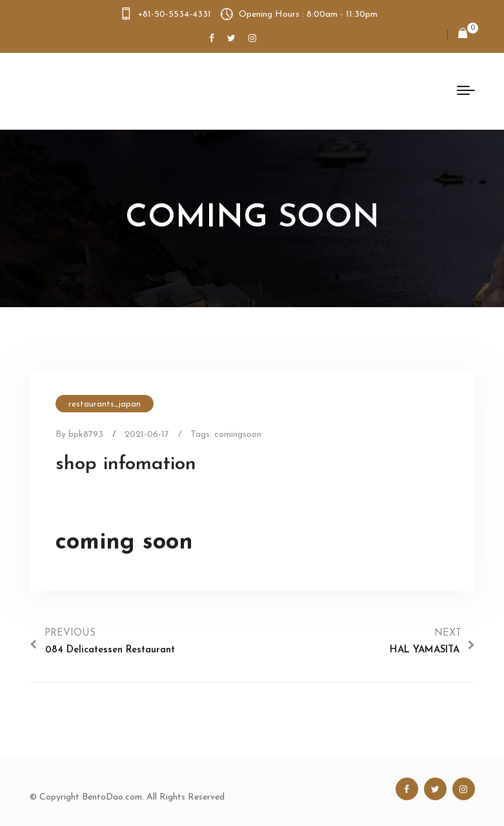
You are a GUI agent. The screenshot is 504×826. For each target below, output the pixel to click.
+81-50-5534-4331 (175, 15)
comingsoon (238, 435)
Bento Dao (96, 91)
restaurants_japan (105, 404)
